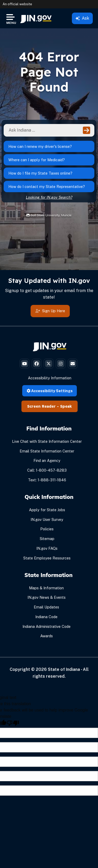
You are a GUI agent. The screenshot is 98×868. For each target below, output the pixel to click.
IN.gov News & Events (47, 597)
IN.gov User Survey (47, 519)
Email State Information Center (47, 451)
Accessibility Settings (50, 391)
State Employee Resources (47, 558)
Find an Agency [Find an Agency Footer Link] (47, 460)
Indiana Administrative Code (47, 626)
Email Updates (46, 607)
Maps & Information (46, 588)
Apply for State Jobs (47, 510)
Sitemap (47, 539)
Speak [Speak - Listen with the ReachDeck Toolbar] (66, 406)
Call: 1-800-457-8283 (47, 470)
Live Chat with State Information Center (47, 441)
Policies (47, 529)
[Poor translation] (13, 723)
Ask (82, 18)
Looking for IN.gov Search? (49, 197)
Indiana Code (46, 617)
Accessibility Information (50, 378)
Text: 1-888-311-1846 (47, 480)
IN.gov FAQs (47, 548)
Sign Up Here (50, 311)
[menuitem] (36, 18)
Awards (47, 636)
